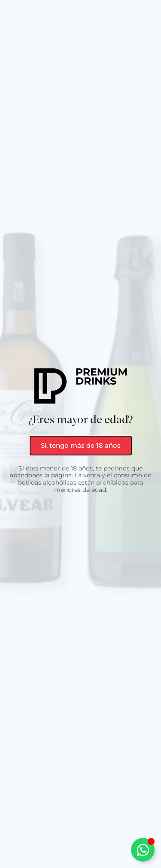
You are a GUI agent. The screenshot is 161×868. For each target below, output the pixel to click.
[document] (80, 434)
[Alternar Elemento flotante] (143, 850)
